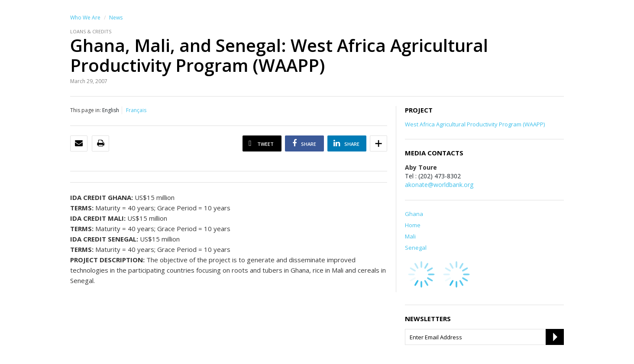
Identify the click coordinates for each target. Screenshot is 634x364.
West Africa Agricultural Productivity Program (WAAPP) (475, 124)
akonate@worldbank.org (439, 185)
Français (136, 110)
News (116, 18)
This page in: (86, 110)
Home (413, 225)
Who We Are (85, 18)
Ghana (414, 214)
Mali (410, 236)
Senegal (416, 248)
